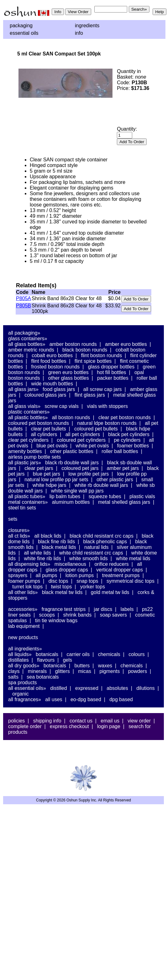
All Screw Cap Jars (103, 389)
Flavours (46, 660)
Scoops (47, 615)
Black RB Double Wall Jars (72, 463)
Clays (14, 671)
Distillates (18, 660)
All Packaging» (24, 333)
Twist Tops (62, 587)
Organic (20, 694)
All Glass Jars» (23, 389)
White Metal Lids (133, 558)
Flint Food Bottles (49, 361)
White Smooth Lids (89, 558)
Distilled (58, 688)
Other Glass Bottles (69, 378)
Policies (16, 721)
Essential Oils (24, 33)
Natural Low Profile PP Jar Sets (56, 480)
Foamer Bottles (133, 446)
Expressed (87, 688)
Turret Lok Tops (27, 587)
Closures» (19, 530)
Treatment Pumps (121, 575)
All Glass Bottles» (27, 344)
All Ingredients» (25, 649)
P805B (23, 306)
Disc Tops (58, 581)
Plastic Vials (142, 496)
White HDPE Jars (50, 485)
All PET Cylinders (83, 434)
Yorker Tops (93, 587)
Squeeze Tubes (105, 496)
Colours (137, 654)
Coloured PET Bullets (96, 429)
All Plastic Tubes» (27, 496)
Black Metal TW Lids (62, 592)
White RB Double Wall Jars (101, 485)
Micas (85, 671)
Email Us (110, 721)
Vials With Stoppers (107, 406)
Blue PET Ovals (52, 446)
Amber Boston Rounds (73, 344)
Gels (68, 660)
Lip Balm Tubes (65, 496)
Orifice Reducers (111, 564)
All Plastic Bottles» (28, 417)
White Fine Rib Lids (42, 558)
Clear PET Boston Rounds (125, 417)
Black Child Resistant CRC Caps (102, 536)
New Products (23, 637)
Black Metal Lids (59, 547)
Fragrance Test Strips (64, 609)
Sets (13, 519)
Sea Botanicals (43, 677)
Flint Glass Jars (90, 395)
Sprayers (18, 575)
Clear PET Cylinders (28, 440)
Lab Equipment (24, 626)
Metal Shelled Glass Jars (124, 502)
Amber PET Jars (123, 468)
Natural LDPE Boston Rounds (107, 423)
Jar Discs (103, 609)
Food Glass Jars (59, 389)
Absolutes (117, 688)
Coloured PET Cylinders (81, 440)
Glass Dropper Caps (67, 570)
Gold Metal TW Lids (110, 592)
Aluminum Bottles (71, 502)
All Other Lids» (23, 592)
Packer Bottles (113, 378)
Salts (13, 677)
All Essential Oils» (27, 688)
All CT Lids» (19, 536)
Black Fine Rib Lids (56, 542)
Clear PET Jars (39, 468)
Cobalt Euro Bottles (52, 355)
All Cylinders (44, 434)
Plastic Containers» (29, 412)
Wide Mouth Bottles (52, 384)
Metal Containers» (28, 502)
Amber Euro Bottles (126, 344)
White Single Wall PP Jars (77, 491)
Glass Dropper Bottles (111, 367)
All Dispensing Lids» (29, 564)
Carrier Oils (78, 654)
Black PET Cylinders (129, 434)
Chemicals (109, 654)
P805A (23, 298)
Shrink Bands (78, 615)
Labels (127, 609)
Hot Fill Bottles (111, 372)
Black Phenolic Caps (105, 542)
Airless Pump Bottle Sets (34, 457)
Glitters (63, 671)
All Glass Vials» (24, 406)
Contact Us (81, 721)
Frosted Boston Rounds (56, 367)
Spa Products (23, 683)
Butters (82, 666)
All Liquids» (20, 654)
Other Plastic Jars (115, 480)
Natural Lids (96, 547)
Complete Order (25, 726)
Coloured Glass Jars (45, 395)
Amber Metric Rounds (31, 350)
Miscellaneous (70, 564)
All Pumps (46, 575)
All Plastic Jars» (25, 463)
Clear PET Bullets (49, 429)
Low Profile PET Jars (89, 474)
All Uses (54, 699)
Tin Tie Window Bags (56, 620)
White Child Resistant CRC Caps (91, 553)
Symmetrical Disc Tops (130, 581)
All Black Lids (48, 536)
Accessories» (23, 609)
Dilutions (146, 688)
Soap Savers (113, 615)
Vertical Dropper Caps (120, 570)
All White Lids (37, 553)
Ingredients (87, 26)
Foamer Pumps (24, 581)
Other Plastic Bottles (72, 451)
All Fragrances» (25, 699)
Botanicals (47, 654)
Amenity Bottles (25, 451)
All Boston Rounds (71, 417)
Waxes (105, 666)
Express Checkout (69, 726)
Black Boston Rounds (85, 350)
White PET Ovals (92, 446)
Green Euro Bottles (68, 372)
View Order (139, 721)
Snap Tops (87, 581)
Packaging (21, 26)
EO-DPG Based (86, 699)
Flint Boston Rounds (101, 355)
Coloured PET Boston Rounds (39, 423)
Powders (138, 671)
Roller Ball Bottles (120, 451)
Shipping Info (47, 721)
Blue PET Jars (47, 474)
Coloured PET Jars (80, 468)
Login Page (109, 726)
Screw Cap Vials (62, 406)
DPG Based (121, 699)
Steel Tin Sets (22, 508)
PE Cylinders (127, 440)
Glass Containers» (28, 339)
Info (79, 33)
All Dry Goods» (24, 666)
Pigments (110, 671)
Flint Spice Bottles (93, 361)
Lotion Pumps (80, 575)
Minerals (37, 671)
